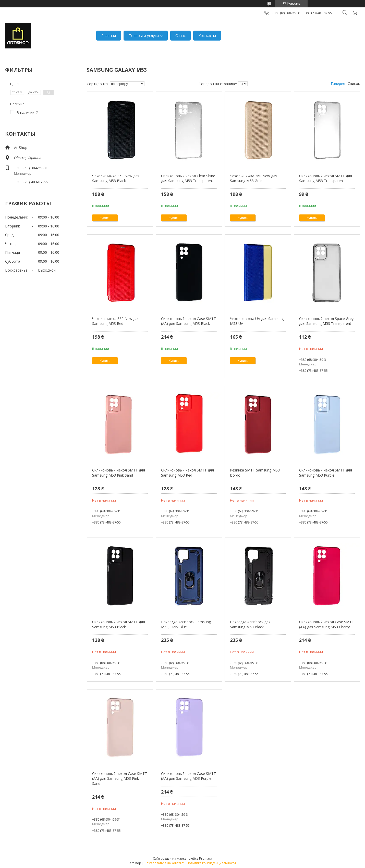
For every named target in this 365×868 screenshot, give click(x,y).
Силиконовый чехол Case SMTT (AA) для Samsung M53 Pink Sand (120, 778)
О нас (180, 35)
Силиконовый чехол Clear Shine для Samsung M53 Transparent (188, 178)
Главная (109, 35)
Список (354, 84)
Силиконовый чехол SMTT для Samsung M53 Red (187, 473)
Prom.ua (206, 858)
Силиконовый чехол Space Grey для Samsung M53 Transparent (326, 321)
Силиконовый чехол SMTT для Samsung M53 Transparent (326, 178)
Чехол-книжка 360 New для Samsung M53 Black (116, 178)
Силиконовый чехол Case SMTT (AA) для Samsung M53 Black (188, 321)
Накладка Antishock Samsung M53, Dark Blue (186, 624)
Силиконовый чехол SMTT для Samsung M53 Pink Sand (119, 473)
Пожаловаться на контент (164, 863)
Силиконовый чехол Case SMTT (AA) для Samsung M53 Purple (188, 776)
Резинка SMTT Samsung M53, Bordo (255, 473)
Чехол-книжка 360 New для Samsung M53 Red (116, 321)
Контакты (207, 35)
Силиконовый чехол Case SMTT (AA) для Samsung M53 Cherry (327, 624)
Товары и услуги (144, 35)
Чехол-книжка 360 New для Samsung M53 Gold (254, 178)
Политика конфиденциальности (211, 863)
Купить (105, 218)
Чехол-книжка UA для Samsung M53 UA (257, 321)
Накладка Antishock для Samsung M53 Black (250, 624)
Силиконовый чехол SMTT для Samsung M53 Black (119, 624)
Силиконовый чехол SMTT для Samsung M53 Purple (326, 473)
